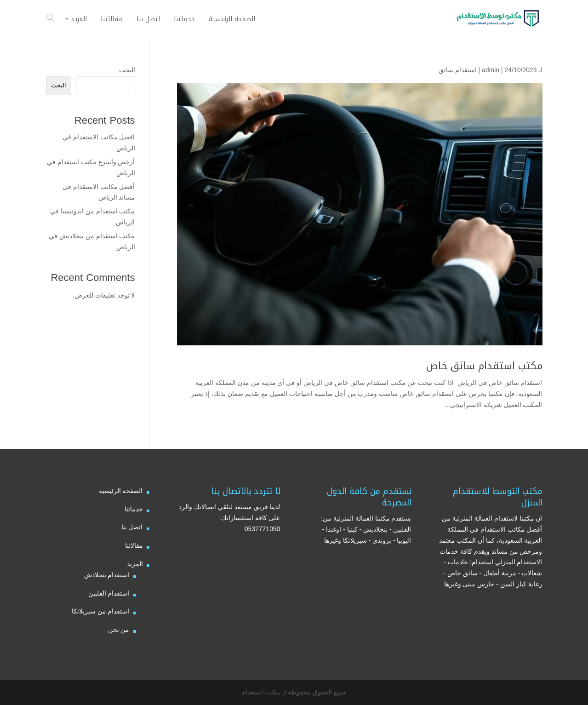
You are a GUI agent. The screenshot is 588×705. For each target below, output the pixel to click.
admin (491, 70)
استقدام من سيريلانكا (101, 611)
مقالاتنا (134, 545)
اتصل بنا (132, 527)
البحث (127, 70)
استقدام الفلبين (109, 593)
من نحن (119, 630)
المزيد (135, 564)
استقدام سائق (458, 70)
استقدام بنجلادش (107, 575)
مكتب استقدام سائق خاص (484, 366)
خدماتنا (134, 509)
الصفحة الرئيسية (121, 491)
